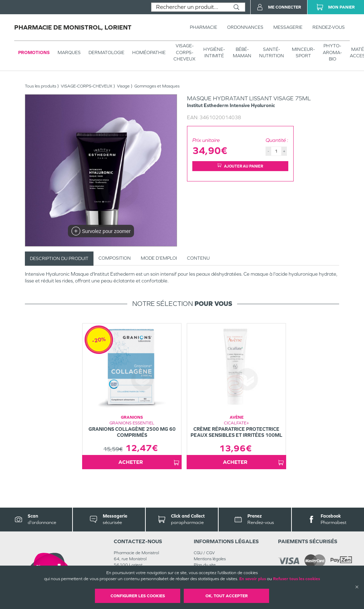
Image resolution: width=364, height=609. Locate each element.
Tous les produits (41, 86)
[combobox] (190, 7)
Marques (69, 52)
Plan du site (205, 565)
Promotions (34, 52)
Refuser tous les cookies (296, 579)
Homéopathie (149, 52)
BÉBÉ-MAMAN (242, 52)
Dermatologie (106, 52)
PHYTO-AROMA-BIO (332, 52)
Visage (123, 86)
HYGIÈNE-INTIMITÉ (214, 52)
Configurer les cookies (138, 596)
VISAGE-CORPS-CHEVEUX (184, 52)
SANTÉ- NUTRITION (272, 52)
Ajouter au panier (240, 166)
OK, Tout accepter (227, 596)
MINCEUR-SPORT (303, 52)
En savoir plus (253, 579)
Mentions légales (210, 559)
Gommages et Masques (157, 86)
